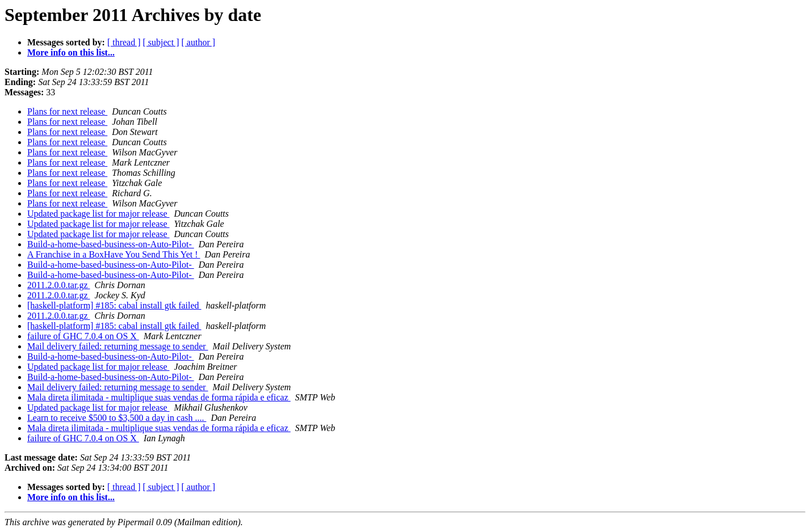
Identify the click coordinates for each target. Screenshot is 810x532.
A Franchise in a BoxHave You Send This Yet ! (114, 254)
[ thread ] (124, 42)
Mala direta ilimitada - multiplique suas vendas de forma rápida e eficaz (159, 397)
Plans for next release (67, 111)
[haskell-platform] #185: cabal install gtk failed (114, 305)
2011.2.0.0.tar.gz (59, 285)
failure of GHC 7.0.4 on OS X (83, 336)
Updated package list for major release (98, 214)
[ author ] (199, 42)
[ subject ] (161, 42)
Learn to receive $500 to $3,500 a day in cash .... (117, 418)
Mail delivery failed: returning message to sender (118, 346)
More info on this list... (71, 52)
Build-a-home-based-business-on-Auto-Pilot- (111, 244)
